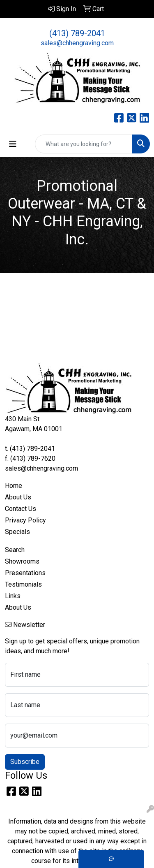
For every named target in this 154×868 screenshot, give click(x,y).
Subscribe (25, 762)
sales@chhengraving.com (77, 43)
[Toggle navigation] (13, 144)
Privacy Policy (25, 520)
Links (13, 596)
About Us (18, 497)
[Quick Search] (84, 144)
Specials (17, 532)
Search (15, 550)
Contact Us (21, 509)
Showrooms (22, 561)
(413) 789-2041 (77, 33)
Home (14, 486)
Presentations (25, 573)
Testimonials (23, 584)
